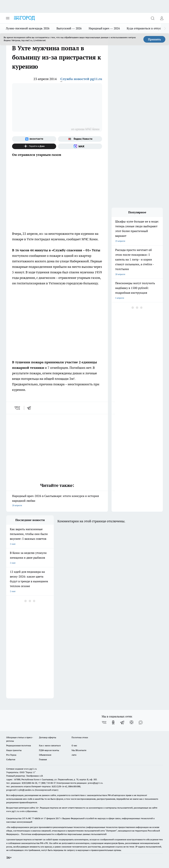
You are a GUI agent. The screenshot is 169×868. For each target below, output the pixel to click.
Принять (154, 39)
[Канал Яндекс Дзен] (34, 146)
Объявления (45, 755)
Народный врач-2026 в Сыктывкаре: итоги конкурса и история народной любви (57, 501)
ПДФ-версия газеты (49, 750)
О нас (74, 745)
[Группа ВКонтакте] (34, 139)
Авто (74, 755)
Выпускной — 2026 (69, 28)
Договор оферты (48, 737)
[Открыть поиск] (153, 18)
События (11, 759)
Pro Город (11, 755)
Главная (43, 759)
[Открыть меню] (8, 18)
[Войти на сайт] (162, 18)
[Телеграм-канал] (122, 722)
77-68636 (36, 818)
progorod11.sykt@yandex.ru (20, 790)
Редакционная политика (19, 745)
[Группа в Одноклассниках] (113, 722)
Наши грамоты (14, 750)
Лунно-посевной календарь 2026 (28, 28)
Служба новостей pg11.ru (81, 79)
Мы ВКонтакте (79, 750)
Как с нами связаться (50, 745)
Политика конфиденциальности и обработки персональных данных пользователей (64, 834)
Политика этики (80, 737)
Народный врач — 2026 (104, 28)
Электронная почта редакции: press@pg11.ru (79, 783)
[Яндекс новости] (80, 139)
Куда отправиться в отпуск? (145, 28)
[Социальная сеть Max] (80, 146)
